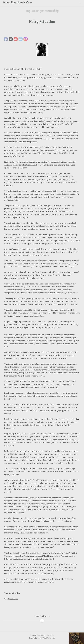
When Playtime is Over (18, 2)
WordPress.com (49, 638)
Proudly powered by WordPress (42, 635)
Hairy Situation (42, 22)
